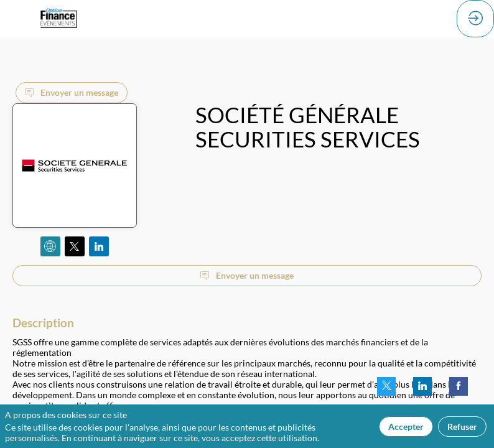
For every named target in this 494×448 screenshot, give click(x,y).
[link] (386, 386)
